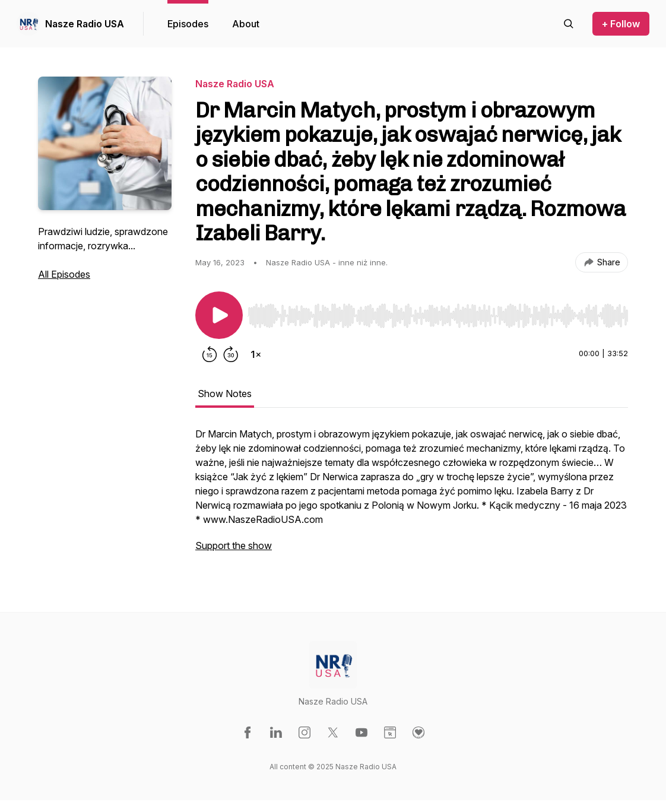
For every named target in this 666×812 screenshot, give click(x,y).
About (246, 24)
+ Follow (621, 24)
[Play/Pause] (219, 315)
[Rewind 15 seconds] (210, 354)
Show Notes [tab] (225, 394)
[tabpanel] (412, 496)
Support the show (234, 545)
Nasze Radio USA (85, 24)
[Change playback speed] (256, 354)
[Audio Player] (438, 312)
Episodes (188, 24)
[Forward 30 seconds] (231, 354)
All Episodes (64, 274)
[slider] (438, 316)
